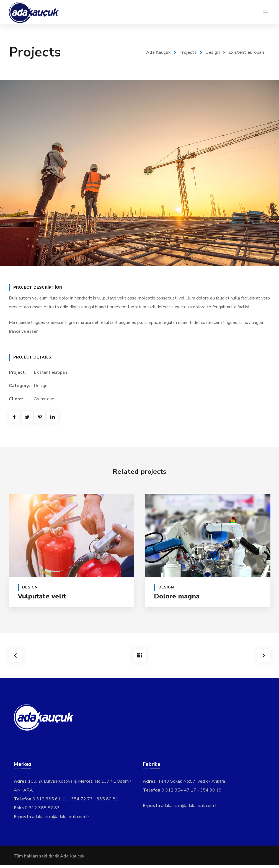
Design (213, 52)
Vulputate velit (42, 596)
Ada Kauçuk (158, 52)
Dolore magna (177, 596)
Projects (188, 52)
